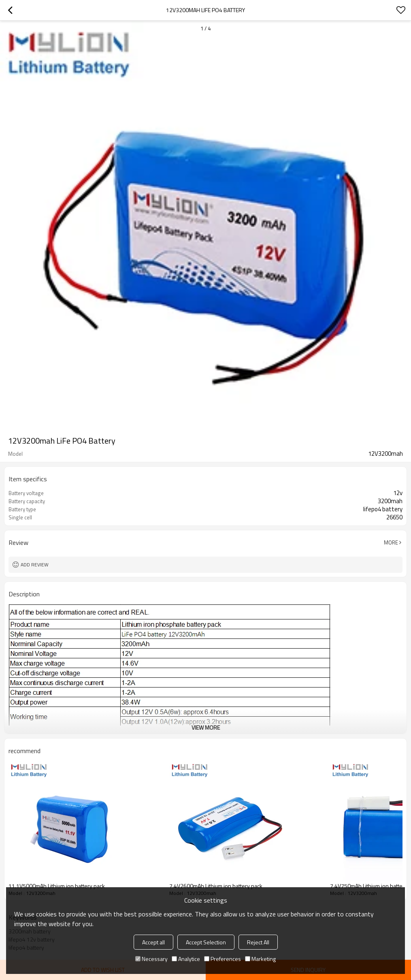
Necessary (151, 959)
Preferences (223, 959)
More (391, 542)
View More (206, 727)
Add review (35, 565)
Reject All (258, 942)
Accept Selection (206, 942)
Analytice (186, 959)
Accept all (153, 942)
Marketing (260, 959)
